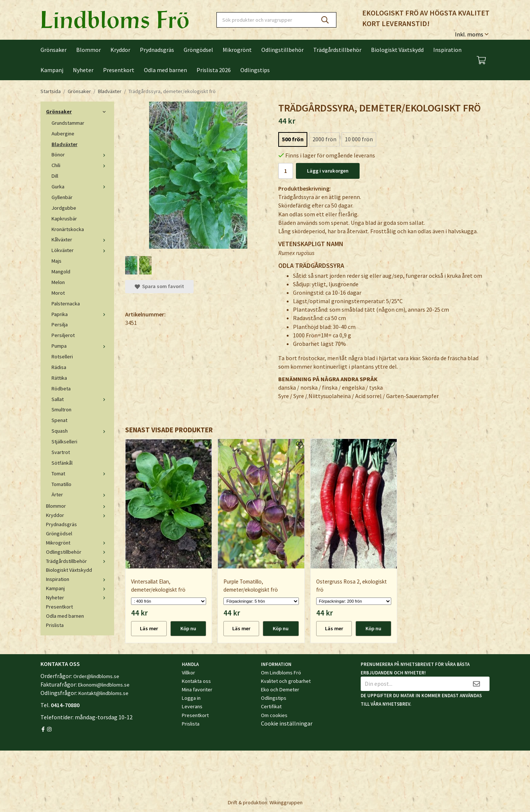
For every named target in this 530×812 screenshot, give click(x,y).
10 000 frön (359, 139)
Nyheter (83, 70)
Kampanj (52, 70)
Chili (80, 165)
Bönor (80, 155)
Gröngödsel (198, 50)
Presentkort (119, 70)
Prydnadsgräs (157, 50)
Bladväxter (64, 144)
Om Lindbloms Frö (281, 673)
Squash (80, 431)
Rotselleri (62, 357)
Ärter (80, 494)
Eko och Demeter (280, 689)
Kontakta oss (196, 681)
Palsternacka (66, 304)
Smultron (61, 409)
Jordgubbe (64, 208)
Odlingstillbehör (282, 50)
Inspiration (447, 50)
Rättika (59, 378)
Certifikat (271, 706)
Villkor (188, 673)
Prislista (55, 625)
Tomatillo (61, 484)
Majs (56, 261)
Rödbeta (61, 389)
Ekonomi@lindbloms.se (104, 685)
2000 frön (324, 139)
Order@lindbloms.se (96, 676)
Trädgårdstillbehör (337, 50)
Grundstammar (68, 123)
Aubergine (63, 134)
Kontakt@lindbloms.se (103, 693)
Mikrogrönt (237, 50)
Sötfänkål (62, 463)
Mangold (61, 272)
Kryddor (120, 50)
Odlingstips (255, 70)
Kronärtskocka (68, 229)
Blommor (89, 50)
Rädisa (59, 367)
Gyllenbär (62, 197)
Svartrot (61, 452)
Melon (58, 282)
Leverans (192, 706)
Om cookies (274, 715)
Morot (58, 293)
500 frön (293, 139)
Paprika (80, 314)
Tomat (80, 474)
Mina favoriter (197, 689)
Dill (55, 176)
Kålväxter (80, 240)
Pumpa (80, 346)
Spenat (59, 420)
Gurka (80, 187)
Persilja (60, 325)
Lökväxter (80, 250)
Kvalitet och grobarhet (286, 681)
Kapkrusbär (64, 219)
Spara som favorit (159, 286)
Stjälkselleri (64, 442)
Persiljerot (63, 335)
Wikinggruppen (286, 802)
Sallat (80, 399)
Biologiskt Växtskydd (397, 50)
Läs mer (149, 628)
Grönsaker (54, 50)
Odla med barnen (165, 70)
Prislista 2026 (214, 70)
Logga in (191, 698)
